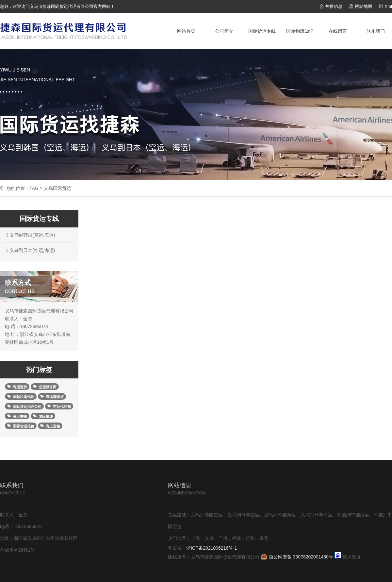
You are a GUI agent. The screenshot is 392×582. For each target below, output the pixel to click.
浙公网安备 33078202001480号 (301, 557)
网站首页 (186, 31)
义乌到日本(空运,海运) (30, 250)
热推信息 (334, 6)
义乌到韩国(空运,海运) (30, 235)
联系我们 (376, 31)
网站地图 (364, 6)
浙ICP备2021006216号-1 (212, 548)
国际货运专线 (262, 31)
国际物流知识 (300, 31)
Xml (388, 6)
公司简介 (224, 31)
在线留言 (338, 31)
